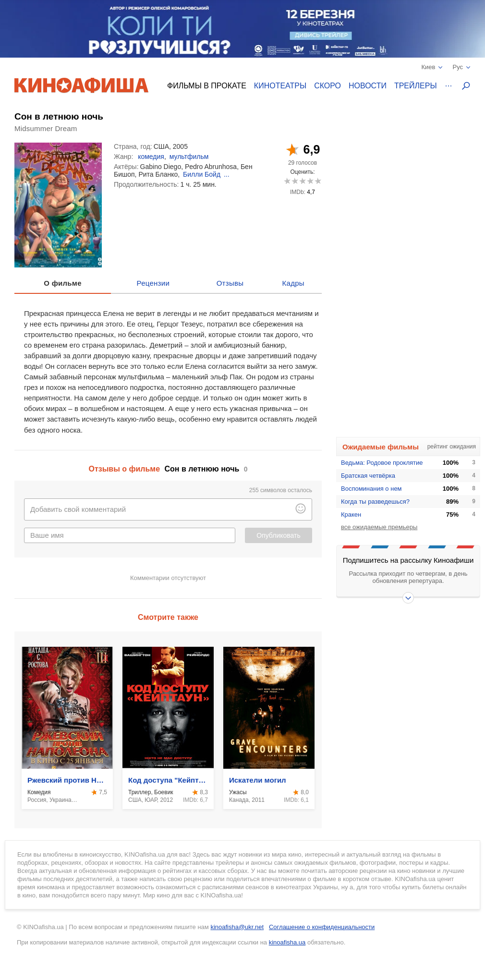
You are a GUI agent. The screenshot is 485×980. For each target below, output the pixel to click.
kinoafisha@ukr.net (237, 927)
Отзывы (230, 283)
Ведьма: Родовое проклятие (382, 463)
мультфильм (189, 157)
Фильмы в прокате (207, 86)
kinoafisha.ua (287, 942)
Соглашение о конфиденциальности (322, 927)
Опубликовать (279, 535)
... (227, 174)
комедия (151, 157)
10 (318, 181)
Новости (368, 86)
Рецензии (153, 283)
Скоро (327, 86)
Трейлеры (416, 86)
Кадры (293, 283)
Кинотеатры (280, 86)
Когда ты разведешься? (375, 502)
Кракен (351, 514)
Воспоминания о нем (371, 489)
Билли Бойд (202, 174)
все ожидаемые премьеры (379, 527)
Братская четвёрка (368, 476)
